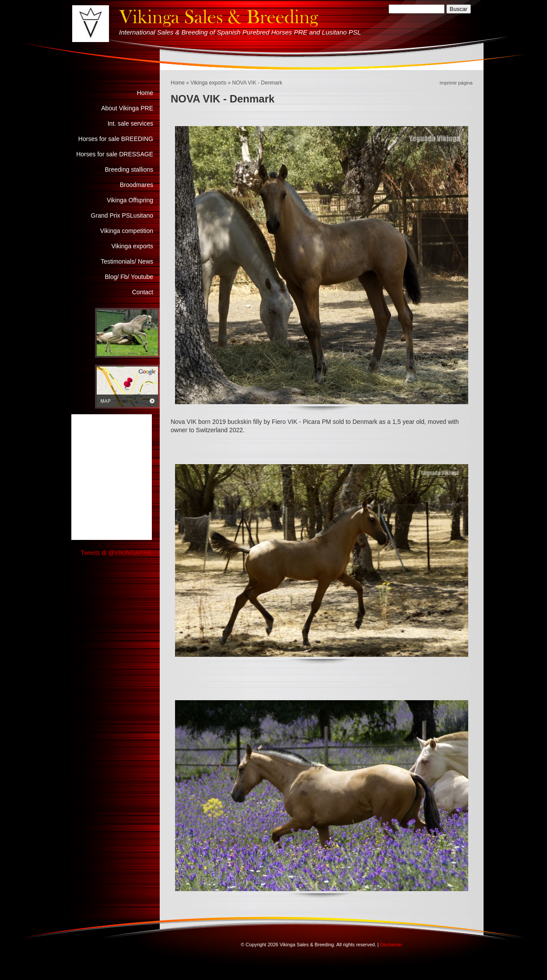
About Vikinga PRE (127, 108)
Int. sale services (130, 123)
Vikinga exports (208, 83)
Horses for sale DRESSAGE (115, 154)
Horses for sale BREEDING (116, 139)
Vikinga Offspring (130, 200)
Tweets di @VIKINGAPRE (116, 553)
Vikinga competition (127, 231)
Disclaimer (391, 945)
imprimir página (456, 83)
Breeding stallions (129, 169)
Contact (143, 292)
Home (178, 83)
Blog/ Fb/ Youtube (129, 277)
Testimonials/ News (127, 261)
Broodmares (137, 185)
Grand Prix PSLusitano (122, 215)
